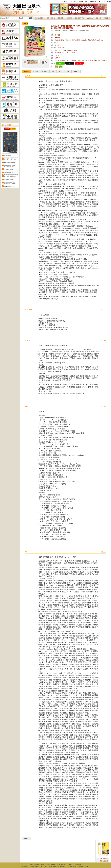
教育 (68, 61)
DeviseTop (86, 866)
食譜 (58, 61)
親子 (90, 61)
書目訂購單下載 (80, 18)
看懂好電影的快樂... (10, 183)
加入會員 (74, 2)
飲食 (79, 61)
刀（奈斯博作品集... (10, 176)
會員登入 (66, 2)
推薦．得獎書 (51, 18)
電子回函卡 (93, 2)
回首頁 (109, 2)
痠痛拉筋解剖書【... (10, 173)
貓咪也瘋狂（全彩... (10, 166)
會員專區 (69, 18)
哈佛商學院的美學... (10, 163)
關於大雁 (99, 18)
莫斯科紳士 (7, 156)
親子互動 (74, 61)
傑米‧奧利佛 (96, 61)
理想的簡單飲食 (9, 180)
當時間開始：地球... (10, 186)
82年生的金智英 (9, 169)
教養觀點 (63, 61)
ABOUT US (102, 2)
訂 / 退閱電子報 (83, 2)
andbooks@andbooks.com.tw (68, 866)
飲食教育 (104, 61)
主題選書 (61, 18)
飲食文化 (84, 61)
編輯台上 (90, 18)
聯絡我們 (107, 18)
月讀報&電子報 (39, 18)
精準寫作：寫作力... (10, 159)
